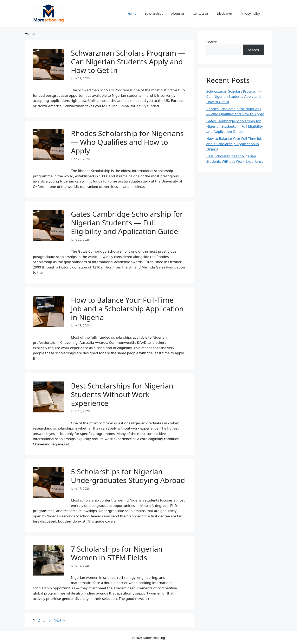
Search (212, 42)
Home (132, 13)
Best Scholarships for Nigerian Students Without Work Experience (122, 394)
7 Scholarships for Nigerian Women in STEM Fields (117, 553)
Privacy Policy (250, 13)
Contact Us (201, 13)
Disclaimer (225, 13)
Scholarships (154, 13)
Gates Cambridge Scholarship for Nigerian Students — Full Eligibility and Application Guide (127, 223)
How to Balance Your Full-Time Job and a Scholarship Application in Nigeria (127, 309)
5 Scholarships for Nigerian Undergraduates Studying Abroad (128, 476)
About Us (178, 13)
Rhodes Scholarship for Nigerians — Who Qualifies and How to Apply (127, 142)
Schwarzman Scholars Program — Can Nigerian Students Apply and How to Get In (128, 62)
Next (60, 620)
